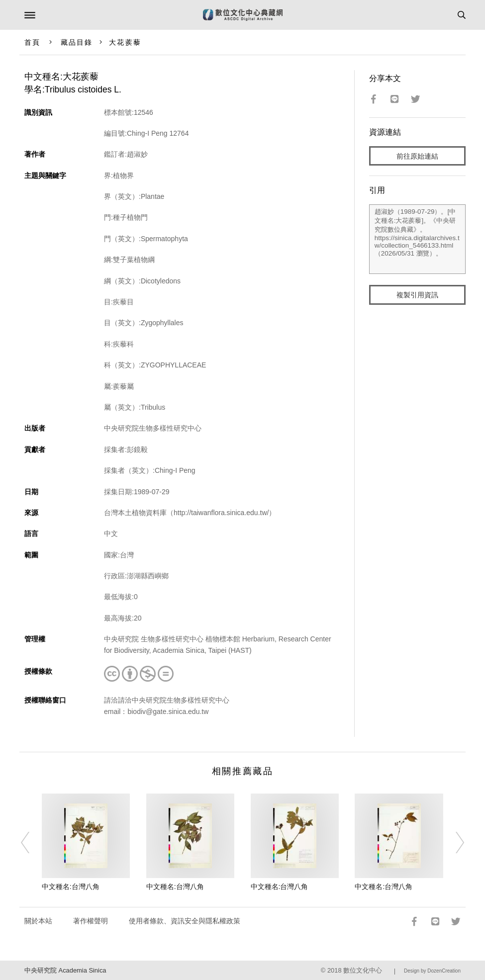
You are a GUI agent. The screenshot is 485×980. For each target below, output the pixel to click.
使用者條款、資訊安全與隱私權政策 (185, 921)
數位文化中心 (363, 970)
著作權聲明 (91, 921)
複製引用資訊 (417, 295)
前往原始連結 (417, 156)
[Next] (454, 843)
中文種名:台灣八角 (71, 887)
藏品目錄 (77, 42)
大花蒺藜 (125, 42)
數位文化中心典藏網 (243, 15)
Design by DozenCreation (432, 971)
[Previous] (31, 843)
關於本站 (38, 921)
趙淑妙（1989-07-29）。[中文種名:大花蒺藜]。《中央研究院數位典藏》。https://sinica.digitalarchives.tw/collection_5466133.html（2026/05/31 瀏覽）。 (417, 239)
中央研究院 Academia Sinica (65, 970)
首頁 (32, 42)
